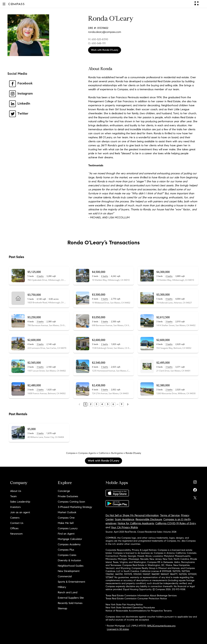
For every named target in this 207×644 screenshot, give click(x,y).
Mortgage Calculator (70, 539)
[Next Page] (128, 404)
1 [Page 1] (85, 404)
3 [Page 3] (96, 404)
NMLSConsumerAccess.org (161, 626)
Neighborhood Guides (71, 566)
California (104, 453)
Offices (14, 528)
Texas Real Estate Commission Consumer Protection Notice (136, 599)
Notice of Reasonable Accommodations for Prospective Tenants (139, 611)
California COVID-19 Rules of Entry (176, 523)
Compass (71, 453)
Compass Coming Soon (71, 502)
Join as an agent (20, 512)
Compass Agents (87, 453)
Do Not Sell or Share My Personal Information (132, 515)
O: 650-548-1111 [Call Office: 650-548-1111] (97, 43)
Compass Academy (69, 544)
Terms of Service (170, 515)
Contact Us (17, 523)
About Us (16, 491)
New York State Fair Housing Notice (124, 605)
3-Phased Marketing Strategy (75, 507)
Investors (15, 507)
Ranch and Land (68, 592)
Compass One (66, 518)
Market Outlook (67, 512)
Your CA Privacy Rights (124, 527)
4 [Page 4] (102, 404)
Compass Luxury (68, 528)
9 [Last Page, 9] (122, 404)
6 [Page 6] (113, 404)
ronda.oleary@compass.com (105, 32)
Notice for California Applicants (136, 523)
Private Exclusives (68, 496)
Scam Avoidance (125, 519)
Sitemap (62, 608)
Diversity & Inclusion (69, 560)
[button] (4, 4)
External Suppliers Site (71, 598)
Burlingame (117, 453)
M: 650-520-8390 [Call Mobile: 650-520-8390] (98, 39)
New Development (69, 571)
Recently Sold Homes (70, 603)
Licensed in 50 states (118, 629)
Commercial (65, 576)
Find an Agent (66, 534)
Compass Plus (66, 550)
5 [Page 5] (108, 404)
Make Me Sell (66, 523)
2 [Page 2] (91, 404)
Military (62, 587)
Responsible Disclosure (149, 519)
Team (13, 496)
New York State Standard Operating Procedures (130, 608)
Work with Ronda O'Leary (105, 50)
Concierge (64, 491)
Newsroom (16, 534)
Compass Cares (67, 555)
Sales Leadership (20, 502)
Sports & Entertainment (71, 582)
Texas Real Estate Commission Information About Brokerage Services (141, 596)
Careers (15, 518)
